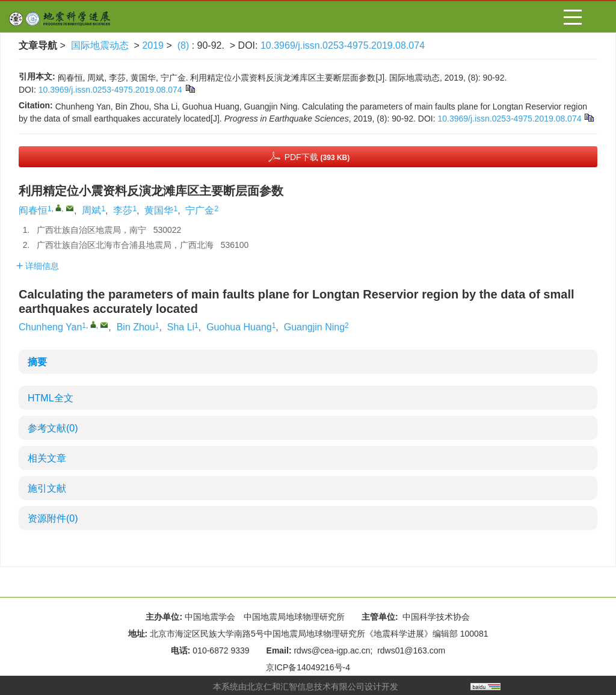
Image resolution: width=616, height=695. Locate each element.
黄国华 (159, 210)
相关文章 (47, 458)
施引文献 (47, 488)
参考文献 (53, 428)
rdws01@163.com (411, 650)
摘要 (37, 362)
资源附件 (53, 518)
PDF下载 (317, 157)
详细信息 (38, 266)
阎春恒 (33, 210)
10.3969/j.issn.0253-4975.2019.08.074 (343, 45)
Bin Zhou (136, 327)
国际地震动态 (100, 45)
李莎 (123, 210)
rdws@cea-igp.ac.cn (332, 650)
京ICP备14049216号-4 (308, 667)
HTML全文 (51, 398)
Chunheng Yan (50, 327)
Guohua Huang (239, 327)
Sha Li (181, 327)
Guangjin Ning (314, 327)
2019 (153, 45)
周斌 (91, 210)
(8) (185, 45)
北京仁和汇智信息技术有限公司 (306, 687)
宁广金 (200, 210)
